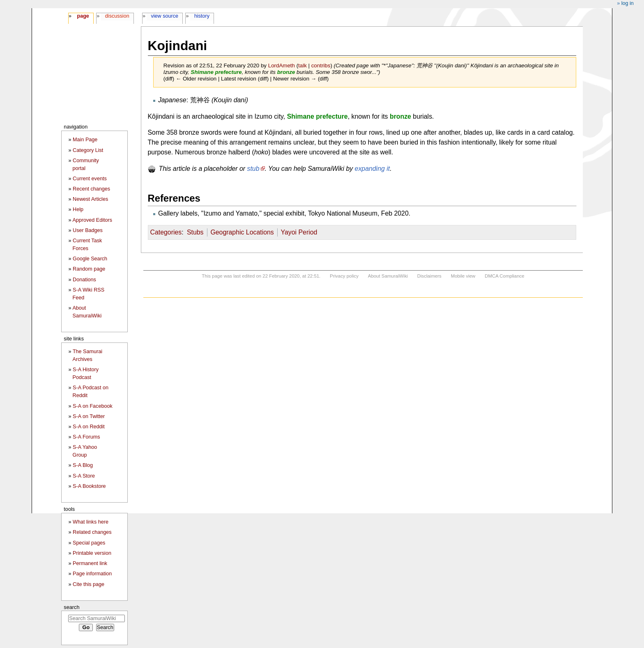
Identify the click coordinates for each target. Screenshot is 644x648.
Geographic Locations (242, 232)
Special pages (89, 543)
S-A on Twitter (89, 416)
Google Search (90, 259)
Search (71, 607)
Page (83, 16)
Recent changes (91, 189)
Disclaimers (429, 276)
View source (165, 16)
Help (78, 209)
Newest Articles (90, 199)
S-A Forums (86, 437)
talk (302, 65)
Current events (90, 179)
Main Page (85, 140)
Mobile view (463, 276)
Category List (88, 150)
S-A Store (84, 476)
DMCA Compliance (504, 276)
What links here (91, 522)
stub (253, 169)
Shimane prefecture (216, 72)
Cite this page (89, 584)
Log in (628, 3)
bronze (286, 72)
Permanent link (90, 563)
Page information (92, 574)
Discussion (117, 16)
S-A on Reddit (89, 427)
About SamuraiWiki (388, 276)
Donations (84, 280)
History (202, 16)
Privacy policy (344, 276)
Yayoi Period (299, 232)
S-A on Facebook (93, 406)
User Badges (88, 230)
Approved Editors (92, 220)
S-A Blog (83, 465)
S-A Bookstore (89, 486)
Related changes (92, 532)
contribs (321, 65)
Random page (89, 269)
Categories (166, 232)
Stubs (195, 232)
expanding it (373, 169)
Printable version (92, 553)
